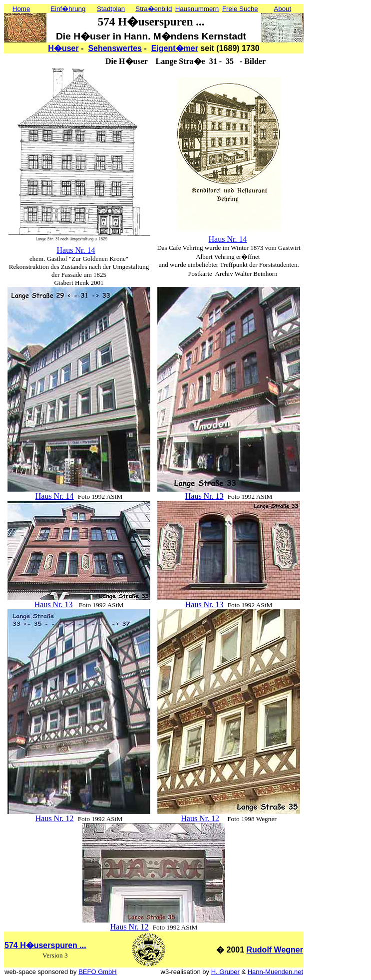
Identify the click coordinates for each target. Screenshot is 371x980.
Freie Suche (240, 9)
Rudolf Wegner (275, 950)
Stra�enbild (154, 9)
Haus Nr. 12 (55, 818)
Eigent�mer (175, 48)
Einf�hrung (68, 9)
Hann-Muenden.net (275, 972)
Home (21, 9)
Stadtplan (111, 9)
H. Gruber (225, 972)
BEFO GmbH (98, 972)
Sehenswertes (115, 48)
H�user (63, 48)
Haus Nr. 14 (76, 250)
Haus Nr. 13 (204, 496)
